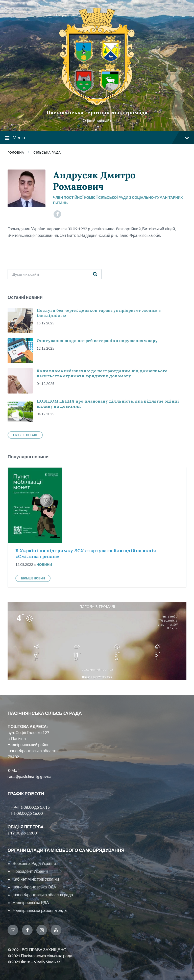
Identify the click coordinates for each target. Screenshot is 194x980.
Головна (16, 152)
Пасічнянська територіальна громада (97, 112)
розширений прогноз (97, 670)
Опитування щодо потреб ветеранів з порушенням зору (97, 341)
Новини (44, 564)
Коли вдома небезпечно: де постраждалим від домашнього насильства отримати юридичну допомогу (102, 373)
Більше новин (25, 435)
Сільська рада (47, 152)
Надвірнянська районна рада (40, 910)
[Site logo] (97, 104)
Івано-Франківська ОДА (34, 887)
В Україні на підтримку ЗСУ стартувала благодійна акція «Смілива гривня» (86, 553)
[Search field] (55, 274)
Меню (97, 138)
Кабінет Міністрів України (36, 879)
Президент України (30, 871)
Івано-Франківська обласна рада (43, 895)
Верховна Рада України (34, 863)
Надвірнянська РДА (31, 902)
